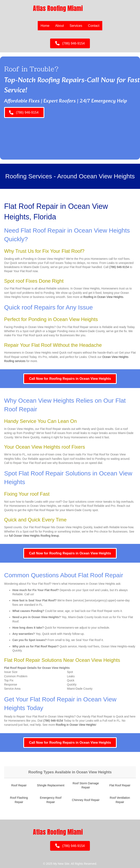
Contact (94, 26)
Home (45, 26)
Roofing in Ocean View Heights (103, 297)
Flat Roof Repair (120, 785)
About (60, 26)
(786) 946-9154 (119, 267)
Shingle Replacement (51, 785)
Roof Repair (19, 785)
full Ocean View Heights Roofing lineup (34, 536)
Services (76, 26)
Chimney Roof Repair (86, 800)
